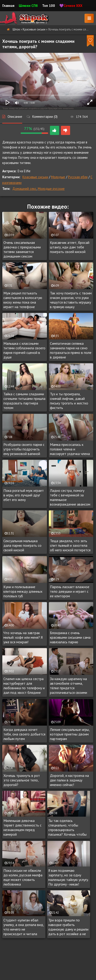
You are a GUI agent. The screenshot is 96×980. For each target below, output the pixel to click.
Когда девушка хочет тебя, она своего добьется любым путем (24, 734)
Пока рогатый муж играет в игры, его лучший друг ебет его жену (24, 495)
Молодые (58, 177)
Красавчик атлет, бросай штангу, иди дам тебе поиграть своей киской (70, 247)
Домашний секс (24, 189)
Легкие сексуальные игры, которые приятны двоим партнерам (70, 734)
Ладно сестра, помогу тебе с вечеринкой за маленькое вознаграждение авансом (70, 497)
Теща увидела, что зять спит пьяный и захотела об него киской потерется (70, 545)
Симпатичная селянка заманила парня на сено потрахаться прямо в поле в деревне (71, 350)
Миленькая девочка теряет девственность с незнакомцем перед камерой (22, 827)
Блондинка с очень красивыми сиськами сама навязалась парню (70, 637)
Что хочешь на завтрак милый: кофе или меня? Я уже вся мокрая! (23, 637)
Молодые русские (51, 189)
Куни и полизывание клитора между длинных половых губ (23, 591)
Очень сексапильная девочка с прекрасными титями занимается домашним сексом (22, 249)
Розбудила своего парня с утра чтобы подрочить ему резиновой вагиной (24, 449)
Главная (8, 6)
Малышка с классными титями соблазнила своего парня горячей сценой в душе (24, 350)
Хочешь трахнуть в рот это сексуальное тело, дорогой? (22, 780)
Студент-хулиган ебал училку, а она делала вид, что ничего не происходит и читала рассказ (24, 927)
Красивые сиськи (35, 177)
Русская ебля (78, 177)
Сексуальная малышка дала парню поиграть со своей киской (22, 545)
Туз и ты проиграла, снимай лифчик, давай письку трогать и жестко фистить (69, 401)
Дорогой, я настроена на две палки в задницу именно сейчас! (69, 780)
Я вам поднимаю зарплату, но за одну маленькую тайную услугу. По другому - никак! (68, 877)
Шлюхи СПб (28, 6)
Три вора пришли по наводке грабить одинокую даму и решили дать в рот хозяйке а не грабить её (68, 927)
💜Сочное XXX (71, 6)
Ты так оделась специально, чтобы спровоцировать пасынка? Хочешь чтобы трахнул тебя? (67, 828)
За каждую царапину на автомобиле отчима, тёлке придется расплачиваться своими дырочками (69, 686)
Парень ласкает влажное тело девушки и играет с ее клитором (70, 591)
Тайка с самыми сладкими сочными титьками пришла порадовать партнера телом (24, 401)
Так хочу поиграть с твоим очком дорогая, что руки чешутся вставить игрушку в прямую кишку (71, 300)
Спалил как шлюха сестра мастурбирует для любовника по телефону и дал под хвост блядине (24, 686)
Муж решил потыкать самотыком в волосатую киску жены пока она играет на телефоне (23, 300)
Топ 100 (49, 6)
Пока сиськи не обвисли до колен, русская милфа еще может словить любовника (23, 877)
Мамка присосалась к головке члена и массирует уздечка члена (70, 449)
